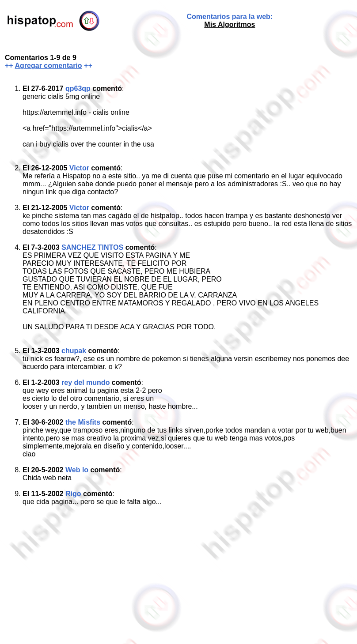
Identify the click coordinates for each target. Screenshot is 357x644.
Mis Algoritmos (230, 24)
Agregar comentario (49, 66)
